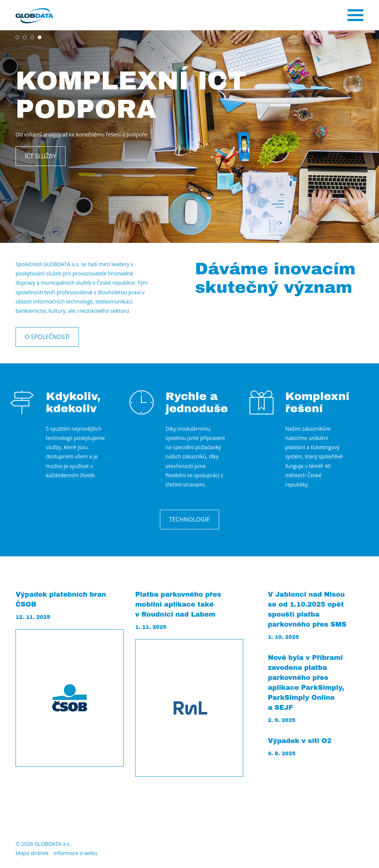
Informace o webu (76, 853)
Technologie (189, 519)
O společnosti (47, 337)
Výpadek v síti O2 (300, 741)
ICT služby (41, 156)
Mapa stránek (32, 853)
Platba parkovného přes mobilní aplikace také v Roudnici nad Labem (178, 604)
